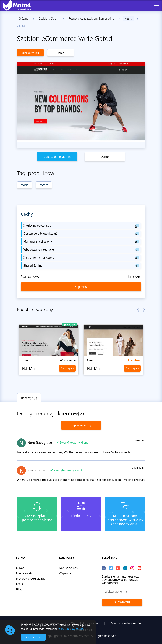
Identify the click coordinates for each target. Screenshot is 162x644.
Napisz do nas (68, 568)
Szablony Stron (48, 18)
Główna (23, 18)
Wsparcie (65, 573)
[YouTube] (118, 568)
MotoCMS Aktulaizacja (31, 579)
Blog (19, 589)
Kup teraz (81, 287)
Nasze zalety (24, 573)
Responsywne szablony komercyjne (91, 18)
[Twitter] (111, 568)
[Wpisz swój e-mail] (122, 592)
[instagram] (132, 568)
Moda (128, 19)
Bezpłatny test (30, 53)
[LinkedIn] (125, 568)
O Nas (20, 568)
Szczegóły (67, 368)
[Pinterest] (139, 568)
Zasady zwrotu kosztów (126, 623)
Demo (61, 53)
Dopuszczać (33, 637)
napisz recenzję (81, 425)
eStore (44, 185)
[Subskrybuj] (122, 602)
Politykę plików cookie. (71, 629)
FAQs (19, 584)
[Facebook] (104, 568)
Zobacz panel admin (57, 157)
